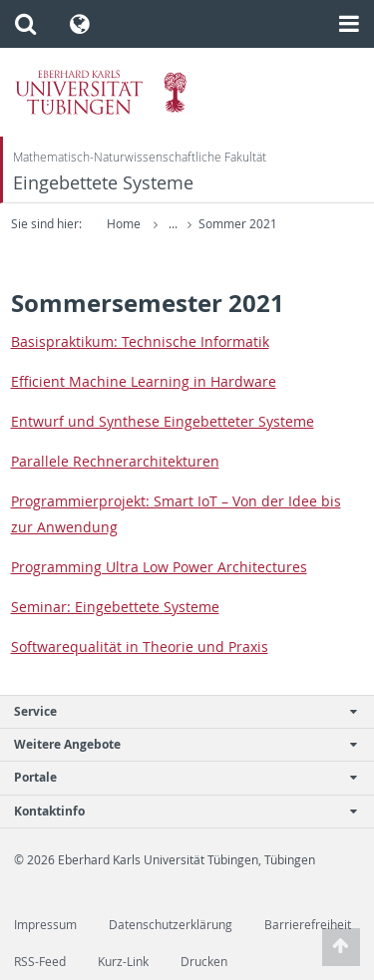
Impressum (45, 925)
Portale (177, 777)
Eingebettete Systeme (103, 183)
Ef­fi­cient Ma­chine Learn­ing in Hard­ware (144, 381)
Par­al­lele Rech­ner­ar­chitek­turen (115, 461)
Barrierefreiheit (308, 925)
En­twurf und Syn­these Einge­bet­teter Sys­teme (163, 421)
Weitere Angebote (177, 744)
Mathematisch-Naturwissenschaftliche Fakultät (140, 157)
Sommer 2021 (238, 224)
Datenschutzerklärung (171, 925)
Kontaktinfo (177, 811)
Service (177, 711)
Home (124, 224)
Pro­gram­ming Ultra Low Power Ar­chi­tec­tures (159, 567)
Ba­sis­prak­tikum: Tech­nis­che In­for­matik (140, 341)
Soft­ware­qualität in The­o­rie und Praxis (140, 647)
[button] (25, 24)
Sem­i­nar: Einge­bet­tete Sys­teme (115, 607)
